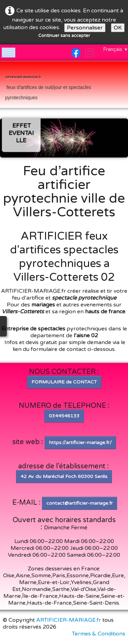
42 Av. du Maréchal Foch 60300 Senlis (64, 476)
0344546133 (64, 416)
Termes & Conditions (99, 634)
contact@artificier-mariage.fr (80, 503)
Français (116, 49)
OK (118, 28)
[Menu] (9, 53)
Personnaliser (85, 28)
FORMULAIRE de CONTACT (64, 382)
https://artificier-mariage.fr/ (80, 443)
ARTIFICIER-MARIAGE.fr (69, 620)
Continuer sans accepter (64, 36)
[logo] (64, 85)
